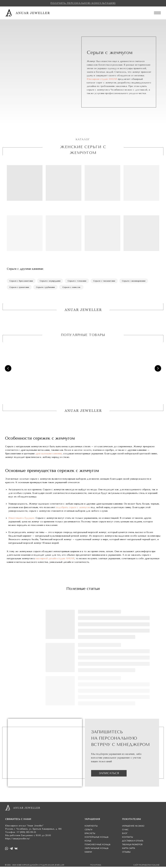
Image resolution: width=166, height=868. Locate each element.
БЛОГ (125, 835)
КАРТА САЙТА (129, 850)
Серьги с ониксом (73, 288)
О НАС (125, 831)
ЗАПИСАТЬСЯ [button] (109, 774)
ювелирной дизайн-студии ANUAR (55, 560)
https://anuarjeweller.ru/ (18, 840)
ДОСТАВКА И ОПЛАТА (133, 842)
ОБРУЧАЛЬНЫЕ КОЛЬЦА (97, 850)
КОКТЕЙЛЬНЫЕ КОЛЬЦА (97, 838)
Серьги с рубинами (47, 288)
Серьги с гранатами (20, 288)
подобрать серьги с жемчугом (73, 509)
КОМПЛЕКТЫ (91, 827)
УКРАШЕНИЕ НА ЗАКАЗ (133, 827)
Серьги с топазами (79, 281)
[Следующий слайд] (158, 370)
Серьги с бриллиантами (22, 281)
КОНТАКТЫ (127, 838)
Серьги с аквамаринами (138, 281)
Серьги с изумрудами (52, 281)
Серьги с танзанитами (107, 281)
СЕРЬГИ (88, 831)
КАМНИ (88, 853)
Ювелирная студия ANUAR (102, 79)
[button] (83, 3)
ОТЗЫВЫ (126, 853)
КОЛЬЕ (88, 842)
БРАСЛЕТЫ (90, 835)
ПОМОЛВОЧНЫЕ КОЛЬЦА (98, 846)
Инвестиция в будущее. (22, 519)
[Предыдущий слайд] (8, 370)
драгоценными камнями (49, 455)
